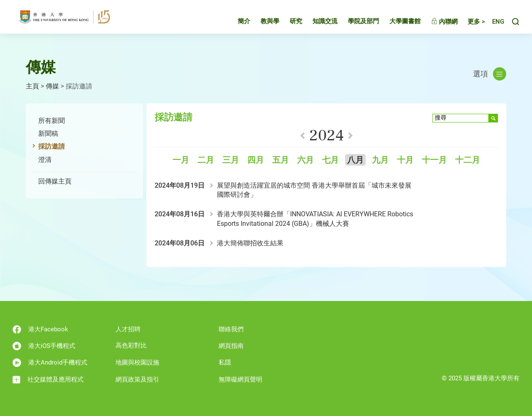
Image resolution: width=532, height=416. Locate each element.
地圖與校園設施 (137, 362)
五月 (281, 160)
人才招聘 (128, 329)
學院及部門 (356, 22)
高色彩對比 (131, 345)
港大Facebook (40, 329)
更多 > (469, 23)
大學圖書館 (398, 22)
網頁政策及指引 (137, 379)
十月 (405, 160)
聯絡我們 (231, 329)
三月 (231, 160)
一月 (181, 160)
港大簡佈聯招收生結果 (250, 243)
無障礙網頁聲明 (240, 379)
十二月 (468, 160)
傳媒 (52, 86)
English (494, 23)
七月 (330, 160)
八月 (355, 160)
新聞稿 (48, 133)
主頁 (32, 86)
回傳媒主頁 (55, 181)
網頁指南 (231, 346)
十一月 (434, 160)
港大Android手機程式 (50, 363)
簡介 (236, 22)
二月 (206, 160)
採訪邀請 (52, 146)
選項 (490, 74)
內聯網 (437, 23)
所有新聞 (52, 121)
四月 (256, 160)
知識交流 (318, 22)
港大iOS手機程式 (44, 346)
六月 (305, 160)
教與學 (262, 22)
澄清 (45, 160)
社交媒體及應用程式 (48, 380)
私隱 (225, 362)
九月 (380, 160)
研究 (288, 22)
